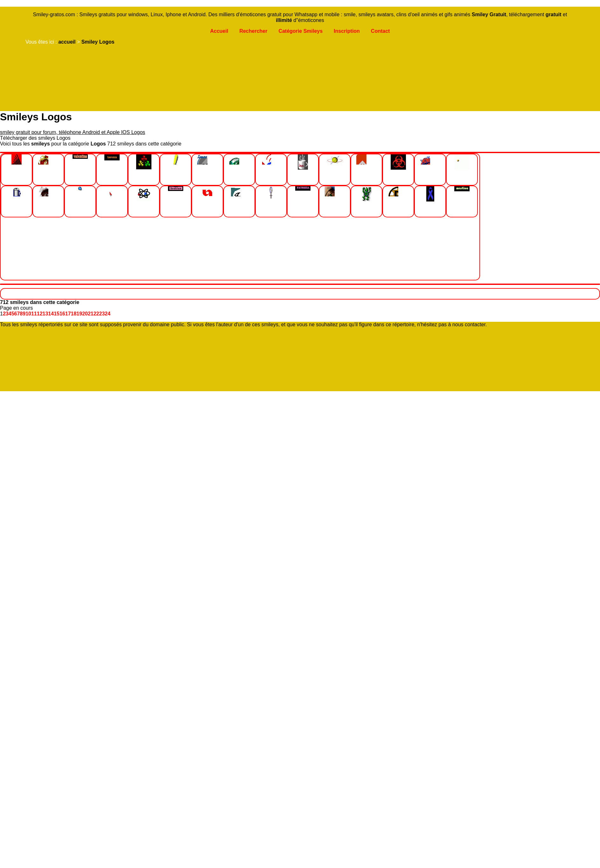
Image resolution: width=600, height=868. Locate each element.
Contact (380, 31)
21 (91, 314)
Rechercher (253, 31)
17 (68, 314)
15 (57, 314)
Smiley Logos (98, 42)
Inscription (347, 31)
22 (96, 314)
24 (108, 314)
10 (28, 314)
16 (62, 314)
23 (102, 314)
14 (51, 314)
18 (74, 314)
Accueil (219, 31)
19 (79, 314)
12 (40, 314)
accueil (67, 42)
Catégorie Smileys (300, 31)
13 (45, 314)
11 (34, 314)
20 (85, 314)
